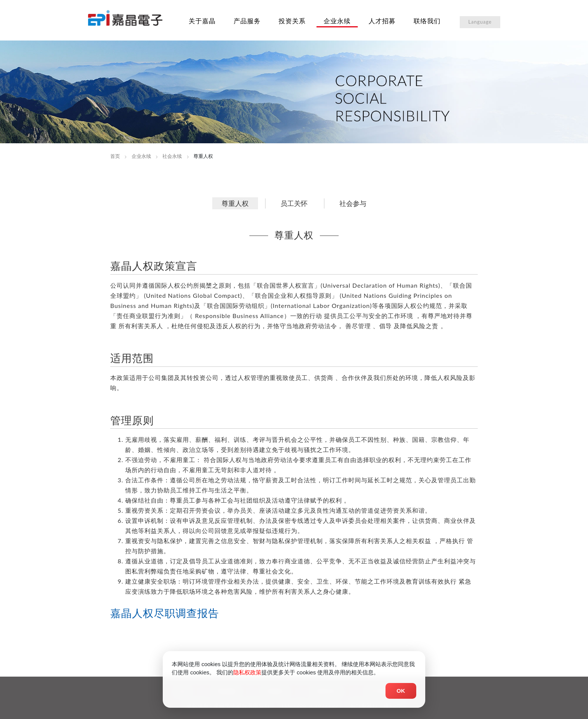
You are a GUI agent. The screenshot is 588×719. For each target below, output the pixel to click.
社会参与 (353, 203)
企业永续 (337, 21)
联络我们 (427, 21)
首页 (115, 156)
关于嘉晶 (202, 21)
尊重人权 (235, 203)
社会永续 (172, 156)
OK (401, 692)
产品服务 (247, 21)
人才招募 (382, 21)
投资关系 (292, 21)
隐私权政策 (247, 674)
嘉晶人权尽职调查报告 (165, 613)
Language (480, 22)
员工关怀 (294, 203)
